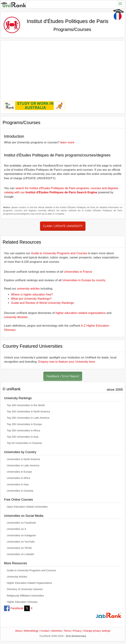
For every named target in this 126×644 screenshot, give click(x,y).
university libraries (16, 317)
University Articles (17, 577)
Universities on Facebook (21, 523)
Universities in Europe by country (84, 280)
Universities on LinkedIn (21, 554)
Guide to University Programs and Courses (59, 253)
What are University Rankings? (31, 299)
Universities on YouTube (21, 542)
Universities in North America (23, 459)
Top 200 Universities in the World (26, 405)
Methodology (31, 631)
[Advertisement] (63, 68)
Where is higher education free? (32, 295)
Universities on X (17, 529)
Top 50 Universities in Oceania (24, 443)
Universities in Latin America (23, 465)
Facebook (14, 608)
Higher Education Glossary (22, 602)
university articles (28, 289)
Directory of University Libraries (25, 589)
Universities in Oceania (20, 491)
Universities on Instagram (21, 535)
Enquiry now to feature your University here (67, 362)
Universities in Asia (18, 484)
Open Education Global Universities (27, 507)
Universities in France (78, 272)
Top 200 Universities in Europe (24, 424)
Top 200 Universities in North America (28, 412)
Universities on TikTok (19, 548)
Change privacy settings (97, 631)
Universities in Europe (19, 472)
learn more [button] (67, 142)
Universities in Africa (18, 478)
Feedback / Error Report (63, 376)
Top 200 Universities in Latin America (28, 418)
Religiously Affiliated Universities (25, 596)
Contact (45, 631)
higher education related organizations (81, 313)
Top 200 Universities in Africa (23, 430)
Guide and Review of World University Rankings (42, 303)
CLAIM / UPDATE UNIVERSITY (63, 226)
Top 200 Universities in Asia (23, 437)
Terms (67, 631)
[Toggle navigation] (120, 4)
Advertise (56, 631)
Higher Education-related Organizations (29, 583)
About (18, 631)
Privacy (77, 631)
